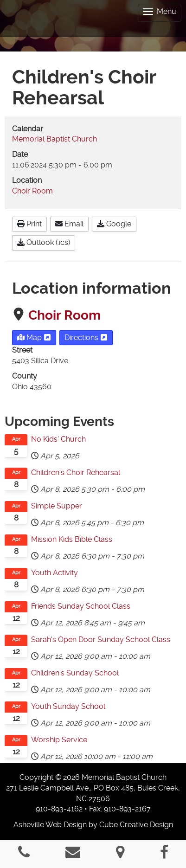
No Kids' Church (58, 439)
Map (34, 338)
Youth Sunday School (68, 706)
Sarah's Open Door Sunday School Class (101, 640)
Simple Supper (57, 506)
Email (69, 224)
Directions (86, 338)
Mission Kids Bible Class (72, 539)
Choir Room (64, 315)
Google (114, 224)
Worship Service (59, 740)
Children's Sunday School (75, 673)
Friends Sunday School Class (81, 606)
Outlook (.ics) (44, 242)
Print (29, 224)
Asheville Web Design (50, 825)
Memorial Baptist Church (55, 139)
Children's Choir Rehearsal (76, 473)
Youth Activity (55, 573)
